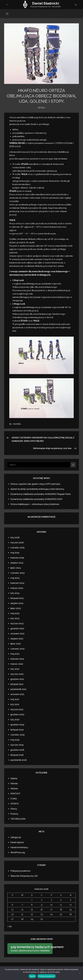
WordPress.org (18, 852)
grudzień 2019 (17, 725)
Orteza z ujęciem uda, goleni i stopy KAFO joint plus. (35, 484)
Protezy (14, 814)
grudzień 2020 (17, 715)
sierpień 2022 (17, 639)
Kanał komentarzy (19, 847)
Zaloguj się (16, 837)
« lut (9, 926)
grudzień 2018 (17, 750)
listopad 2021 (17, 684)
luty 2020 (15, 720)
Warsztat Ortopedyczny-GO (24, 876)
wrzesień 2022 (17, 634)
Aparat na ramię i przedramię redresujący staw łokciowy (37, 489)
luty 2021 (15, 704)
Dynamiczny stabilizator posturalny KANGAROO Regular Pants (41, 494)
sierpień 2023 (17, 603)
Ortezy (41, 108)
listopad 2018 (17, 755)
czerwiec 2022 (17, 649)
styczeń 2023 (17, 623)
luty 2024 (15, 593)
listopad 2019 (17, 730)
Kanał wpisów (17, 842)
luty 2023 (15, 618)
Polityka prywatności (20, 871)
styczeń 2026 (17, 543)
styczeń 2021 (17, 709)
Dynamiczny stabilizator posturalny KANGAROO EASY (37, 499)
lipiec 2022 (16, 644)
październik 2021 (18, 689)
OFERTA (15, 804)
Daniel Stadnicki (46, 3)
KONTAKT (15, 794)
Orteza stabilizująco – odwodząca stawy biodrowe (35, 504)
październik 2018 (19, 760)
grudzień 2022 (17, 629)
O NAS (14, 799)
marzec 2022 (17, 664)
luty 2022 (15, 669)
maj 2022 (15, 654)
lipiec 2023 (16, 608)
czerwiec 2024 (18, 573)
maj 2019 (15, 740)
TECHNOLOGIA (18, 819)
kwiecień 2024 (17, 583)
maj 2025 (15, 553)
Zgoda (32, 976)
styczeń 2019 (17, 745)
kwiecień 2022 (17, 659)
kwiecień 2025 (17, 558)
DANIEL (17, 424)
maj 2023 (15, 613)
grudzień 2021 (17, 679)
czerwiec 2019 (17, 735)
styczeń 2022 (17, 674)
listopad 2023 (17, 598)
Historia (14, 783)
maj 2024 (15, 578)
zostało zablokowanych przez (31, 948)
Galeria (14, 778)
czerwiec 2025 (17, 548)
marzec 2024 (17, 588)
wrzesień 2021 (17, 694)
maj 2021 (15, 699)
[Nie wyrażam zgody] (80, 973)
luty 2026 (15, 538)
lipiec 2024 (16, 568)
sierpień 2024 (17, 563)
